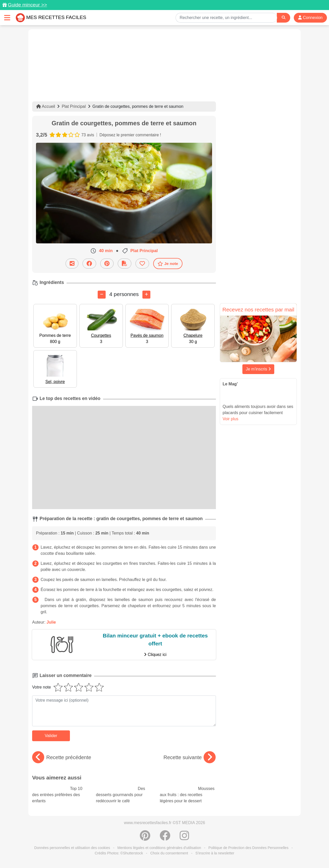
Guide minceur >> (27, 5)
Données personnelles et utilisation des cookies (72, 848)
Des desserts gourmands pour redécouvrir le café (120, 795)
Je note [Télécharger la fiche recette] (168, 264)
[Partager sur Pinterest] (107, 264)
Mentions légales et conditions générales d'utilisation (159, 848)
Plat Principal (74, 106)
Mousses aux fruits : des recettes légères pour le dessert (187, 795)
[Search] (284, 18)
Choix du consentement (169, 853)
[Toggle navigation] (7, 18)
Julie (51, 622)
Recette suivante (190, 757)
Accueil (46, 106)
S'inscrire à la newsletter (215, 853)
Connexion (310, 18)
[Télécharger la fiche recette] (125, 264)
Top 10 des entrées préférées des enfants (57, 795)
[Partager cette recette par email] (72, 264)
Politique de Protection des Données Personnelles (248, 848)
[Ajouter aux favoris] (142, 264)
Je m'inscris (258, 369)
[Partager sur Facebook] (89, 264)
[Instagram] (184, 838)
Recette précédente (62, 757)
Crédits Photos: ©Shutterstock (119, 853)
